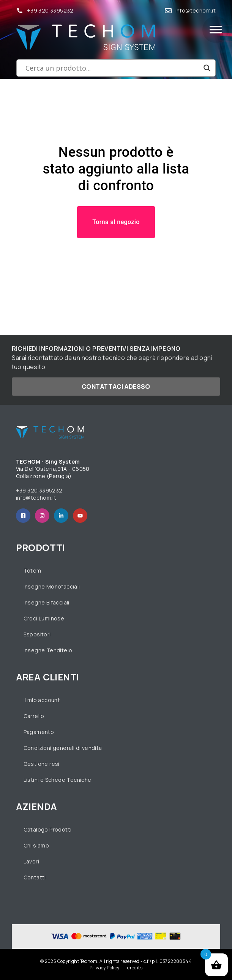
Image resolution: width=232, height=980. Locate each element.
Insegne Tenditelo (48, 650)
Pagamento (39, 732)
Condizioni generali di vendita (63, 748)
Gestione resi (42, 764)
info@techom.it (196, 10)
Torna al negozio (116, 222)
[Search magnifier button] (207, 68)
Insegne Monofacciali (52, 586)
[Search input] (113, 68)
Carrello (34, 716)
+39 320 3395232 (50, 10)
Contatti (35, 877)
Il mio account (42, 700)
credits (135, 968)
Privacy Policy (105, 968)
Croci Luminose (44, 618)
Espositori (37, 634)
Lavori (31, 861)
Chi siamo (36, 845)
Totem (32, 570)
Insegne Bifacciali (47, 602)
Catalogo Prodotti (48, 829)
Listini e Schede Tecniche (58, 780)
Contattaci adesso (116, 387)
